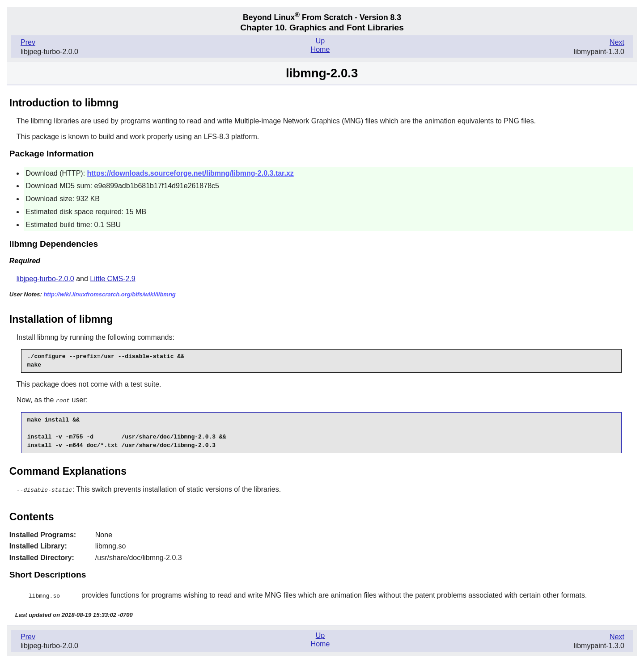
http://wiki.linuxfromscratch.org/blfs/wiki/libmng (109, 294)
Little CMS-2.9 (112, 279)
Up (320, 41)
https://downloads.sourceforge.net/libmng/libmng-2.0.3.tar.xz (191, 173)
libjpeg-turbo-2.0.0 (45, 279)
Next (617, 42)
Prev (28, 42)
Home (320, 49)
